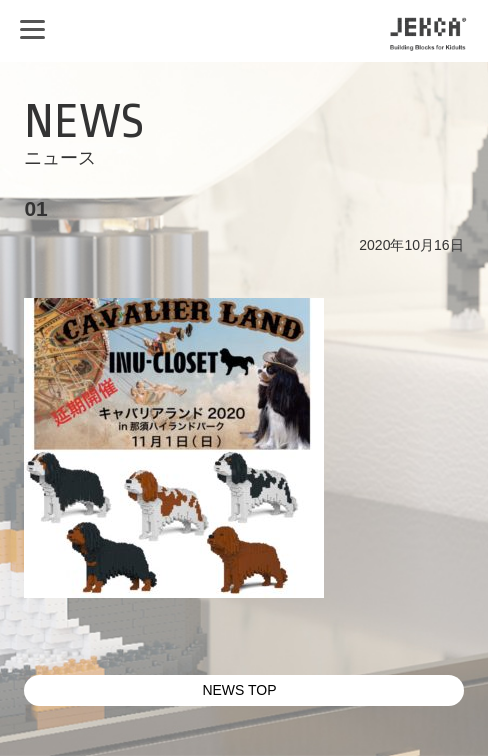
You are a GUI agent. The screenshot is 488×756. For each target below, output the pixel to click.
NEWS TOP (239, 690)
